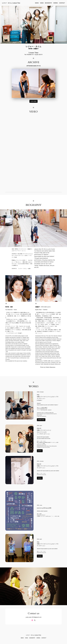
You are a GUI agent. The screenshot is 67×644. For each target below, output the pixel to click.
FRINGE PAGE (41, 420)
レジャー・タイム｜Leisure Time (11, 3)
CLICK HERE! (33, 101)
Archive (40, 451)
